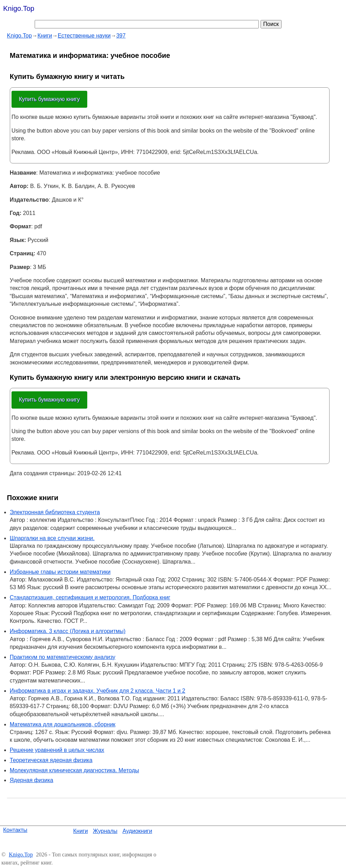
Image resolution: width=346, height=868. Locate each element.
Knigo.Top (19, 8)
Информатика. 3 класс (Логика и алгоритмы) (68, 631)
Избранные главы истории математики (60, 572)
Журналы (105, 831)
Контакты (15, 830)
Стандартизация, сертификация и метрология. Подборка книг (90, 597)
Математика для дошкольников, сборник (63, 724)
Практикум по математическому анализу (63, 657)
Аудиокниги (137, 831)
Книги (81, 831)
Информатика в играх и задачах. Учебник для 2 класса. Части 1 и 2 (98, 691)
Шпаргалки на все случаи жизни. (52, 538)
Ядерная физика (32, 780)
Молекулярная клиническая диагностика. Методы (74, 770)
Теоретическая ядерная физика (51, 760)
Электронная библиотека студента (55, 512)
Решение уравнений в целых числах (57, 750)
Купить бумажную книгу (49, 99)
